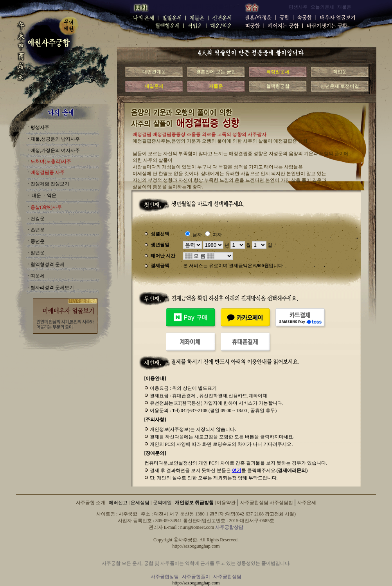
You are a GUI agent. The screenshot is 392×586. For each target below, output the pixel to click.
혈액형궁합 (278, 86)
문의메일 (162, 503)
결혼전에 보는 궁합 (216, 72)
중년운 (38, 241)
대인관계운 (154, 72)
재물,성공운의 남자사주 (55, 139)
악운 (52, 195)
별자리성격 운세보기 (52, 288)
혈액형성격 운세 (48, 264)
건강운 (38, 219)
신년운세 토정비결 (340, 86)
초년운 (38, 230)
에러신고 (118, 503)
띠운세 (38, 276)
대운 (36, 195)
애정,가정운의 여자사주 (55, 150)
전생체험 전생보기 (50, 184)
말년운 (38, 253)
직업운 (340, 72)
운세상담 (140, 503)
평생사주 (40, 127)
